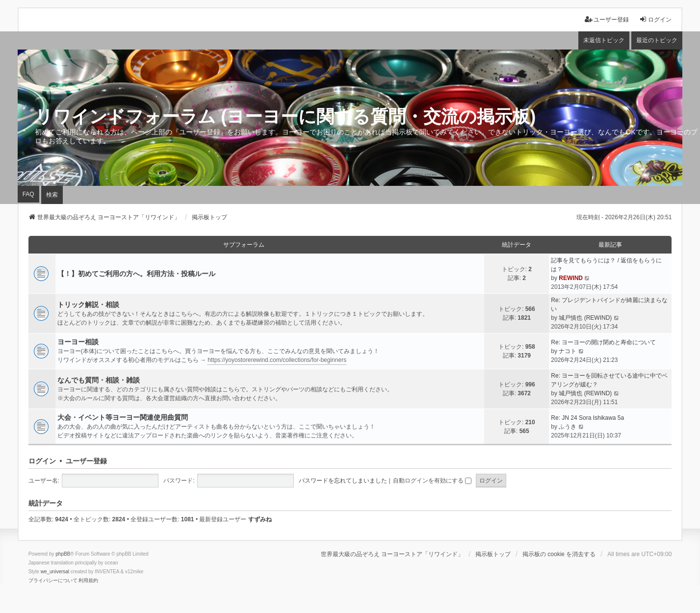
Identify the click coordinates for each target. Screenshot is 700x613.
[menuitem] (53, 581)
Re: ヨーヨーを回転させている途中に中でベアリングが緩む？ (609, 380)
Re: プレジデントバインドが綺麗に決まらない (609, 305)
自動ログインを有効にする (432, 481)
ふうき (568, 427)
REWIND (571, 278)
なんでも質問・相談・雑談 (99, 380)
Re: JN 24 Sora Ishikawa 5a (587, 418)
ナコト (568, 351)
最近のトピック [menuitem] (657, 40)
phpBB (63, 554)
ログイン (42, 461)
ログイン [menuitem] (655, 19)
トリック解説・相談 (88, 305)
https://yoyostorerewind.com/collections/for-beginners (277, 360)
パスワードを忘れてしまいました (343, 481)
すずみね (260, 519)
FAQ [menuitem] (28, 194)
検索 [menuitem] (52, 195)
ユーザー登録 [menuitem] (607, 19)
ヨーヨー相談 (78, 342)
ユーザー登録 (86, 461)
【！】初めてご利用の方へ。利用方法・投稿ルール (136, 274)
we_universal (55, 572)
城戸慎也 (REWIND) (585, 318)
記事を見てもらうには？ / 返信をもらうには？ (606, 265)
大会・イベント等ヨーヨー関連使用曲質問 (123, 417)
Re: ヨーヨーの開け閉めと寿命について (603, 342)
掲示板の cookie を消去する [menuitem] (559, 554)
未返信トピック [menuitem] (604, 40)
